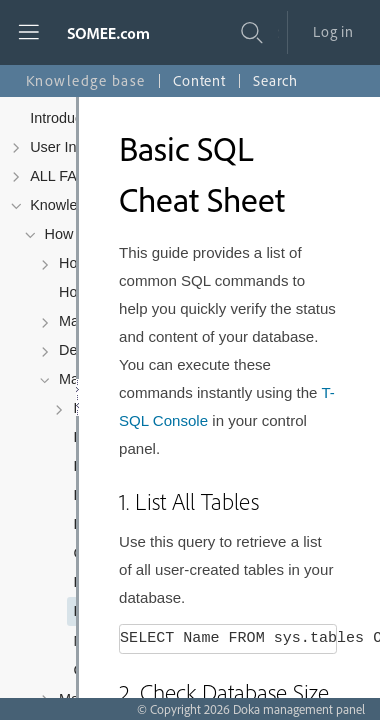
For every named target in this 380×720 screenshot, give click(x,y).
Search (275, 80)
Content (199, 80)
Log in (333, 31)
